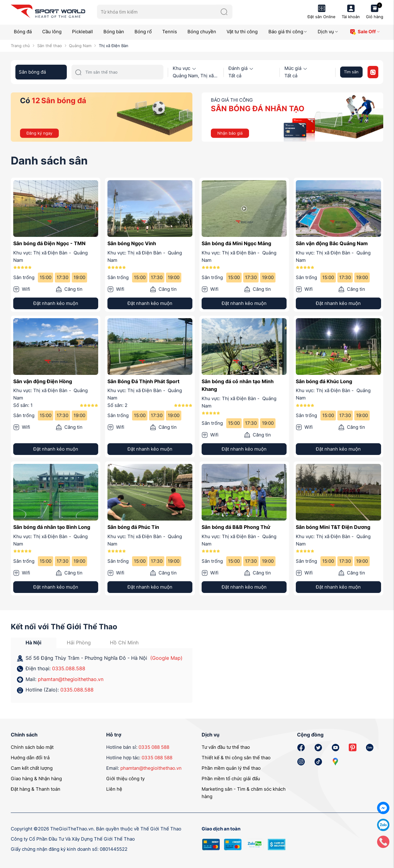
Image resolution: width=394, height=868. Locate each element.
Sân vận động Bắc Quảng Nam (332, 243)
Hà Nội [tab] (33, 643)
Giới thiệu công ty (125, 779)
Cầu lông (52, 32)
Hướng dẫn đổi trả (30, 758)
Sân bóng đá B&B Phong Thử (236, 527)
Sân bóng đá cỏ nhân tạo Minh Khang (238, 385)
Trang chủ (20, 46)
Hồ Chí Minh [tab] (124, 643)
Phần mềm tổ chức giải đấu (231, 779)
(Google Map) (166, 658)
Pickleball (82, 32)
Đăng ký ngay (39, 133)
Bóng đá (23, 32)
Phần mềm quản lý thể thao (231, 768)
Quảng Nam (80, 46)
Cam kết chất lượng (32, 768)
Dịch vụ (328, 32)
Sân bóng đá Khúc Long (324, 381)
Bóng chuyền (202, 32)
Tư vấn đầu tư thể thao (226, 747)
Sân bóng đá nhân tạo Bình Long (52, 527)
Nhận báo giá (230, 133)
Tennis (170, 32)
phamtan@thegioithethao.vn (71, 679)
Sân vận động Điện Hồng (43, 381)
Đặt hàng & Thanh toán (36, 789)
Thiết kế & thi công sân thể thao (236, 758)
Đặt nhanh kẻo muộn (56, 303)
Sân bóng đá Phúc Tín (133, 527)
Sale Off (365, 32)
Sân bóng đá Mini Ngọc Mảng (236, 243)
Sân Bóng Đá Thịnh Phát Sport (143, 381)
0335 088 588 (154, 747)
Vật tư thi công (242, 32)
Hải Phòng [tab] (79, 643)
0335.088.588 (69, 668)
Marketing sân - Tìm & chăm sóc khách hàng (244, 793)
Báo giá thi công (288, 32)
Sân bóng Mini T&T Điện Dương (333, 527)
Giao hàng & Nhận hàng (36, 779)
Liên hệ (114, 789)
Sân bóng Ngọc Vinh (132, 243)
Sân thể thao (50, 46)
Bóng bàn (114, 32)
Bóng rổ (143, 32)
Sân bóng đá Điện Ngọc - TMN (49, 243)
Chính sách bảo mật (32, 747)
